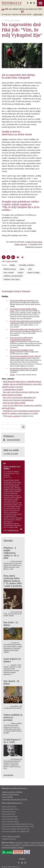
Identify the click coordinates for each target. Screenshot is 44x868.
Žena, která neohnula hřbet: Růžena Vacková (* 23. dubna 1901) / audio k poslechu (13, 581)
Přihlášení (9, 436)
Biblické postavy (10, 269)
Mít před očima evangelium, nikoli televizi (22, 351)
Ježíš (30, 269)
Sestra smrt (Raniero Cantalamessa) (18, 400)
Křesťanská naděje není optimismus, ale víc (24, 301)
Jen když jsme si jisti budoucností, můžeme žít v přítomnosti (26, 322)
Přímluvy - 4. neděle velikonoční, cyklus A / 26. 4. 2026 (11, 553)
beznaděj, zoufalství (27, 265)
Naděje (12, 265)
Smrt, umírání (9, 273)
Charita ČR (19, 843)
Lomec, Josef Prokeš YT (13, 845)
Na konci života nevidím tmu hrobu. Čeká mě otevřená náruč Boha (25, 357)
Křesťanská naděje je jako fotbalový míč (24, 329)
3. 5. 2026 (7, 454)
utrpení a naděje (33, 273)
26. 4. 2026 (14, 454)
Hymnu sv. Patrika (14, 836)
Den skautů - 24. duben (12, 682)
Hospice (26, 843)
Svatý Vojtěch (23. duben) (12, 660)
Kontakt (22, 859)
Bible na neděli (11, 450)
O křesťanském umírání (13, 389)
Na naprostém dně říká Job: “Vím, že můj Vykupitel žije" (24, 369)
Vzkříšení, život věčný (12, 279)
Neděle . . (7, 468)
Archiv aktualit (8, 775)
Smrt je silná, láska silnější (14, 403)
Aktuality (8, 541)
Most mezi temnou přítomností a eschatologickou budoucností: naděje (21, 340)
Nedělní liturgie (13, 530)
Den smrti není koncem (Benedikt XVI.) (19, 397)
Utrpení (20, 273)
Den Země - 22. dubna (11, 624)
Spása (22, 269)
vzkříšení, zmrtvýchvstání (13, 276)
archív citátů (38, 14)
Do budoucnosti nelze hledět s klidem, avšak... (23, 310)
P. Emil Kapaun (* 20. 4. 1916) (12, 741)
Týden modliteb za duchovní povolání (13, 717)
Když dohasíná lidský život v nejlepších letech (22, 381)
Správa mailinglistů (13, 440)
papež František (15, 20)
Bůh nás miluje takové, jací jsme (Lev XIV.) (24, 9)
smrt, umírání (14, 416)
